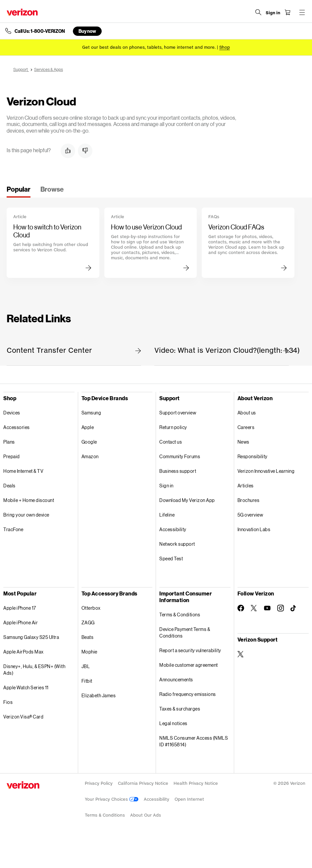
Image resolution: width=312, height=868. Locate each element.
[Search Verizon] (258, 12)
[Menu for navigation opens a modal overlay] (302, 12)
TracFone (13, 529)
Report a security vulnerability (190, 650)
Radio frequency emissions (188, 694)
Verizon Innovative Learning (266, 471)
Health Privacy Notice (196, 783)
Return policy (173, 427)
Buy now (87, 31)
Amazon (90, 456)
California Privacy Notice (143, 783)
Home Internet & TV (23, 471)
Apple (88, 427)
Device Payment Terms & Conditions (185, 632)
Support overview (178, 413)
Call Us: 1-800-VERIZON (40, 31)
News (243, 442)
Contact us (171, 442)
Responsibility (253, 456)
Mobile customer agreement (189, 665)
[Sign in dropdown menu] (273, 13)
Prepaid (12, 456)
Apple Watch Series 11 (26, 687)
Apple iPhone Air (21, 622)
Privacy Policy (99, 783)
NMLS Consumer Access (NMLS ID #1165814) (194, 741)
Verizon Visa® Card (23, 717)
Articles (246, 486)
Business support (178, 471)
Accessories (17, 427)
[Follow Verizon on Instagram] (281, 608)
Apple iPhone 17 (20, 608)
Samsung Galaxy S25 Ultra (31, 637)
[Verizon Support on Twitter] (241, 654)
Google (89, 442)
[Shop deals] (225, 47)
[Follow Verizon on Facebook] (241, 608)
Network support (177, 544)
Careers (246, 427)
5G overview (250, 515)
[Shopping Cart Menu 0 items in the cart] (287, 12)
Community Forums (180, 456)
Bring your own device (26, 515)
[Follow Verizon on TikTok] (294, 608)
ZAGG (88, 622)
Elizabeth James (99, 695)
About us (247, 413)
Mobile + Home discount (29, 500)
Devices (12, 413)
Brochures (249, 500)
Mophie (89, 652)
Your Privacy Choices (112, 799)
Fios (8, 702)
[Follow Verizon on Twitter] (254, 608)
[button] (68, 151)
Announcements (176, 680)
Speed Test (171, 558)
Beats (88, 637)
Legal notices (173, 723)
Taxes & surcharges (180, 709)
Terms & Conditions (180, 615)
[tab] (19, 191)
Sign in (166, 486)
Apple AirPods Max (24, 652)
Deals (9, 486)
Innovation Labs (254, 529)
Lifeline (167, 515)
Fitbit (87, 681)
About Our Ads (146, 815)
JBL (86, 666)
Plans (9, 442)
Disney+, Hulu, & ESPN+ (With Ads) (34, 670)
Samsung (91, 413)
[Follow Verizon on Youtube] (267, 608)
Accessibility (173, 529)
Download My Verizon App (187, 500)
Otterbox (91, 608)
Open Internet (189, 799)
